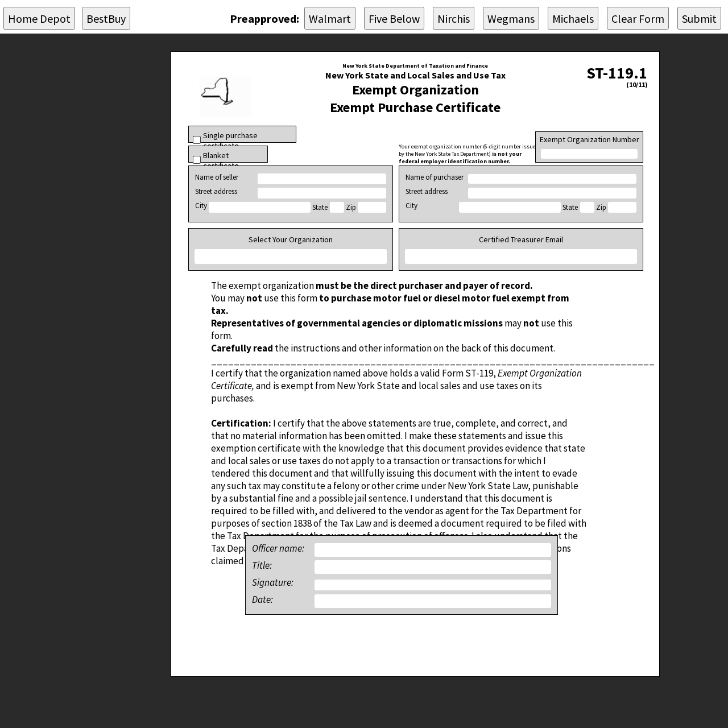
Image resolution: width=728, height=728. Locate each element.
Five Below (394, 18)
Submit (699, 18)
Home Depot (39, 18)
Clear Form (638, 18)
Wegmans (511, 18)
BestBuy (106, 18)
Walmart (330, 18)
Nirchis (454, 18)
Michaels (573, 18)
